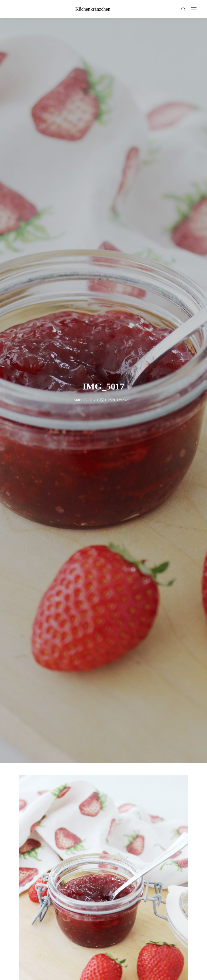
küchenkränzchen (93, 9)
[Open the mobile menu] (194, 10)
